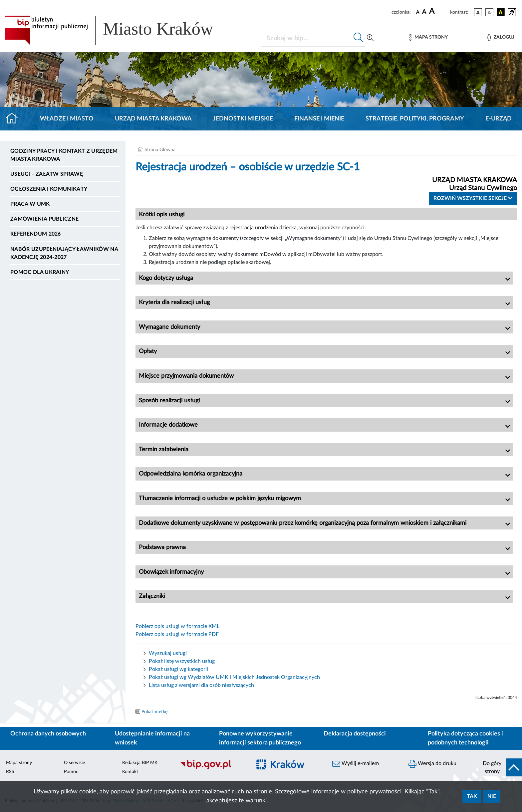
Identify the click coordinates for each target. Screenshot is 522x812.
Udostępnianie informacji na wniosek (152, 738)
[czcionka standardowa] (418, 12)
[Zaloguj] (501, 37)
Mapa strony (19, 763)
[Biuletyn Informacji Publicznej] (212, 768)
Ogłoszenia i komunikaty (49, 189)
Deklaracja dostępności (355, 734)
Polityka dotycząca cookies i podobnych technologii (465, 738)
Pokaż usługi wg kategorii (178, 669)
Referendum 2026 (36, 234)
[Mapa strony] (428, 37)
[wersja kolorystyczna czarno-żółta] (501, 12)
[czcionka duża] (439, 11)
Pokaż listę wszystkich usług (182, 661)
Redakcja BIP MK (140, 763)
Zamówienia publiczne (44, 219)
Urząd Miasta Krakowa (153, 119)
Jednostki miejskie (243, 119)
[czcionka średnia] (424, 12)
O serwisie (74, 763)
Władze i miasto (67, 119)
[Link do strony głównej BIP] (119, 30)
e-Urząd (499, 119)
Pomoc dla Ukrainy (40, 272)
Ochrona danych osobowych (48, 734)
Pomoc (71, 772)
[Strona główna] (14, 119)
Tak (472, 796)
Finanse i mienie (319, 119)
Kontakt (130, 772)
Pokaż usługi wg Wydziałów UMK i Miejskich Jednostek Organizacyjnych (234, 677)
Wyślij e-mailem (356, 764)
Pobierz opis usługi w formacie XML (177, 626)
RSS (10, 772)
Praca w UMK (30, 204)
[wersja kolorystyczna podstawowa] (478, 12)
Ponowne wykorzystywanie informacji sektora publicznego (260, 738)
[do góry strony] (500, 767)
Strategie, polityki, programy (415, 119)
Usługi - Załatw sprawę (47, 174)
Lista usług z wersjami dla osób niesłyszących (201, 685)
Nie (492, 796)
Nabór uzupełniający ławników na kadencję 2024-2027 (64, 253)
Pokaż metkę (154, 712)
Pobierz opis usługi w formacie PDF (177, 634)
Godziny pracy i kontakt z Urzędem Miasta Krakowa (64, 155)
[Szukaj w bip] (358, 38)
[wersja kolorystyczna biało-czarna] (489, 12)
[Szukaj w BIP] (306, 38)
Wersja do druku (432, 764)
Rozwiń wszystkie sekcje (473, 198)
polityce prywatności (374, 792)
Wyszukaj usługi (168, 653)
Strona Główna (160, 150)
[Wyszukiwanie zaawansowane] (370, 38)
